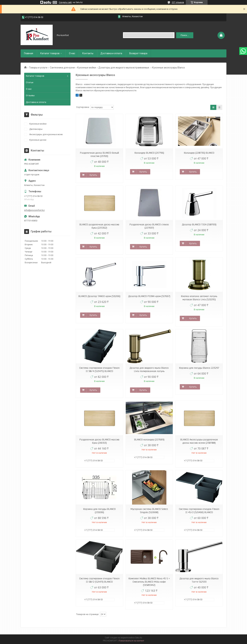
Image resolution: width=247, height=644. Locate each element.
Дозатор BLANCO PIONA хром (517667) (149, 296)
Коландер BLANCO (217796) (149, 153)
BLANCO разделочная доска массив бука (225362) (99, 226)
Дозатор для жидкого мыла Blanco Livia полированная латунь (149, 370)
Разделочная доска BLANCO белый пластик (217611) (99, 154)
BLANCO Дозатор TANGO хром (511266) (99, 296)
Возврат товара (138, 53)
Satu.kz (139, 638)
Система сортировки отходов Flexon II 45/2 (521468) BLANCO (199, 511)
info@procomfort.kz (34, 210)
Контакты (88, 53)
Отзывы (30, 95)
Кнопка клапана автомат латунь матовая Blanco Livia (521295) (199, 298)
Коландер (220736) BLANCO (199, 153)
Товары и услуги (38, 68)
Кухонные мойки (87, 68)
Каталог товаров (50, 53)
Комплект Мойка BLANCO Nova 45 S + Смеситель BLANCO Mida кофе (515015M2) (149, 582)
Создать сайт (65, 2)
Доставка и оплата (111, 53)
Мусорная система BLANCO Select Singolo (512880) (149, 511)
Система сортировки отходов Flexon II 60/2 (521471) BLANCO (99, 580)
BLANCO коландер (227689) (149, 440)
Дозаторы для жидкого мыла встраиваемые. (124, 68)
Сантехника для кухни (62, 68)
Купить (93, 175)
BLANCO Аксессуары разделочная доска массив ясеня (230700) (199, 441)
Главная (29, 53)
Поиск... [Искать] (185, 35)
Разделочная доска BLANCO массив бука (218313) (99, 441)
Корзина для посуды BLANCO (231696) (99, 511)
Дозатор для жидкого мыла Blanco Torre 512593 (199, 580)
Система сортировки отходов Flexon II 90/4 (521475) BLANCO (99, 370)
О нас (72, 53)
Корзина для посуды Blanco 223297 (199, 368)
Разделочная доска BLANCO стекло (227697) (149, 226)
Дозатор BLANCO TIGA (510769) (199, 224)
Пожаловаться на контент (131, 641)
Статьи (30, 82)
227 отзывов (178, 2)
